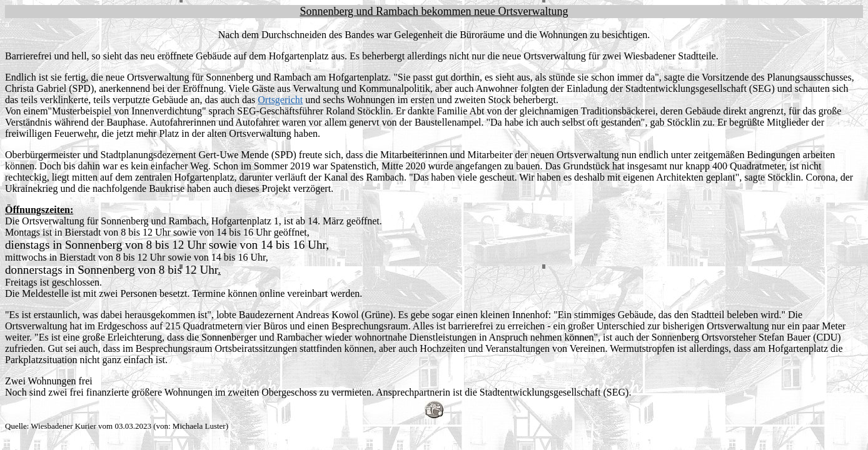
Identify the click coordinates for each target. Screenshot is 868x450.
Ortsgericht (280, 100)
